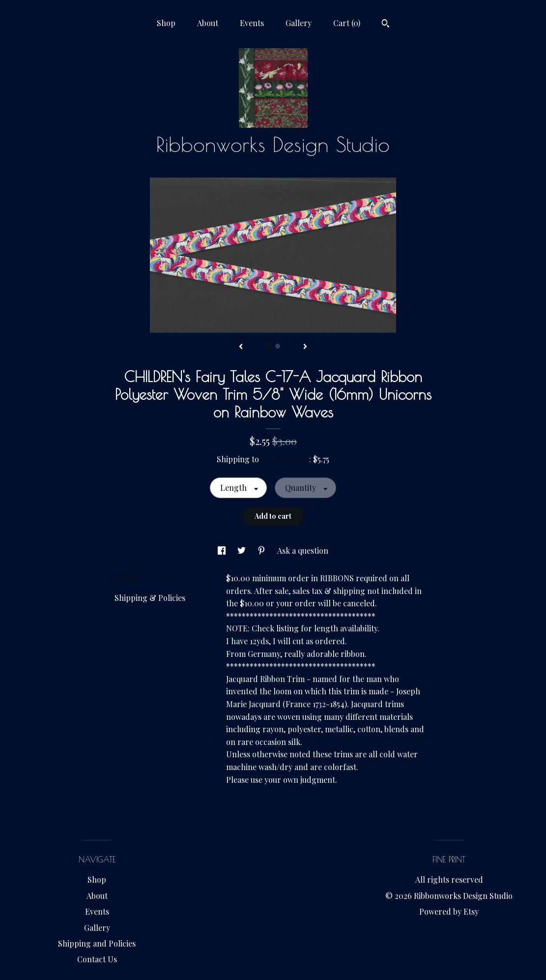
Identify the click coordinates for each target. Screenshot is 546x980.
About (208, 23)
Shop (166, 23)
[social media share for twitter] (243, 550)
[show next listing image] (305, 347)
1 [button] (268, 346)
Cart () (347, 23)
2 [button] (278, 346)
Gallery (299, 23)
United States (285, 459)
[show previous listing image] (241, 347)
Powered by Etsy (449, 911)
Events (252, 23)
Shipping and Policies (97, 943)
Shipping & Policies (150, 598)
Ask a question (303, 550)
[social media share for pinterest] (262, 550)
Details (131, 577)
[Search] (386, 25)
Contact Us (97, 959)
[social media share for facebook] (223, 550)
